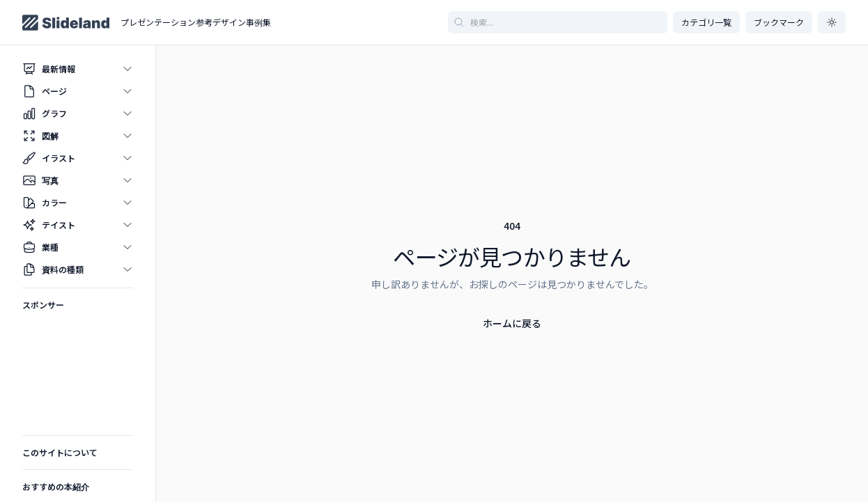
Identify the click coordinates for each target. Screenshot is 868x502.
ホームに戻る (512, 323)
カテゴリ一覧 (706, 22)
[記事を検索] (558, 22)
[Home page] (66, 23)
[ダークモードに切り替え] (832, 22)
